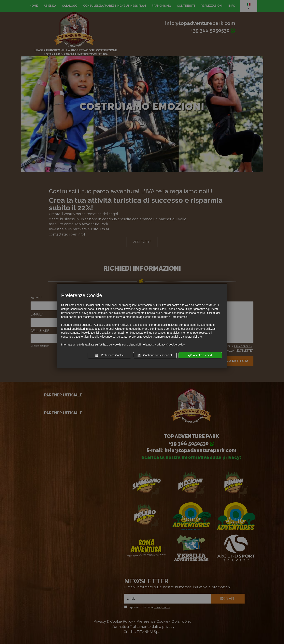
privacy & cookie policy (171, 345)
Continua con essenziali (155, 355)
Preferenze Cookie (109, 355)
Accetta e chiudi (200, 355)
